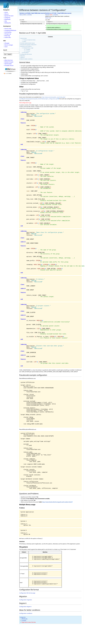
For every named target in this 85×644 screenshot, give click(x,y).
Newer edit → (49, 18)
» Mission (6, 14)
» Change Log (7, 34)
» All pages (7, 43)
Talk (25, 15)
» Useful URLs (7, 37)
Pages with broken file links (29, 622)
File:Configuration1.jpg (25, 103)
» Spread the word (8, 16)
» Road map (7, 36)
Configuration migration (26, 600)
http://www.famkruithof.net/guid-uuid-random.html (57, 502)
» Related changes (8, 62)
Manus (21, 15)
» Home (6, 12)
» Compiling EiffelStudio (10, 30)
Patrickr (47, 15)
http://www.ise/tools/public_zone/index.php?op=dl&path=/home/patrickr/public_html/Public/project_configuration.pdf (42, 98)
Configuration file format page (27, 593)
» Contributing (7, 32)
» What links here (8, 60)
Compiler (24, 621)
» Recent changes (8, 45)
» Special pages (8, 64)
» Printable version (9, 65)
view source (41, 13)
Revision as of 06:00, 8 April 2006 (28, 13)
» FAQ (5, 21)
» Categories (7, 18)
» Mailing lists (7, 23)
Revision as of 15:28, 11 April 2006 (54, 13)
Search (5, 50)
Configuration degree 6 (25, 607)
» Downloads (7, 19)
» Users (6, 47)
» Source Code (7, 29)
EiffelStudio (24, 619)
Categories (23, 617)
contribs (29, 15)
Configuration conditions (26, 613)
